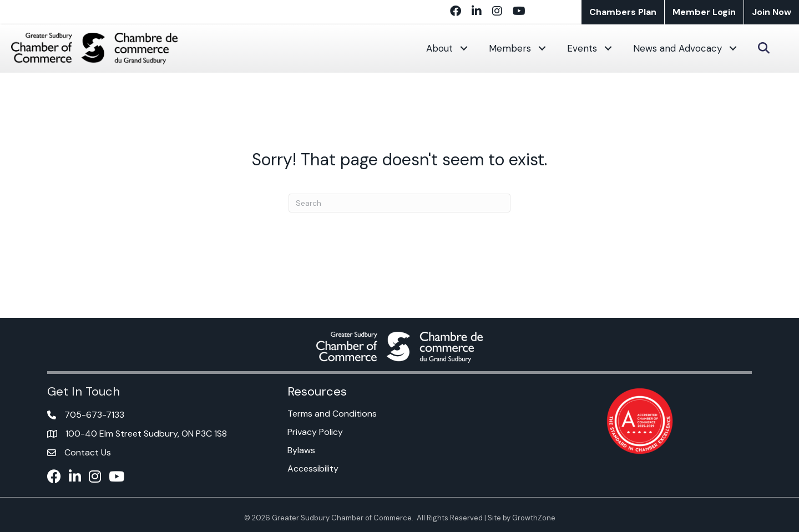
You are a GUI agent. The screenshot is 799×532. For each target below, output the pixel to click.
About (439, 48)
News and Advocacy (677, 48)
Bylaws (301, 450)
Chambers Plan (623, 12)
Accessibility (313, 468)
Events (582, 48)
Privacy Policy (315, 432)
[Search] (399, 203)
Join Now (772, 12)
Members (510, 48)
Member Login (704, 12)
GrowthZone (534, 518)
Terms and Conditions (332, 414)
